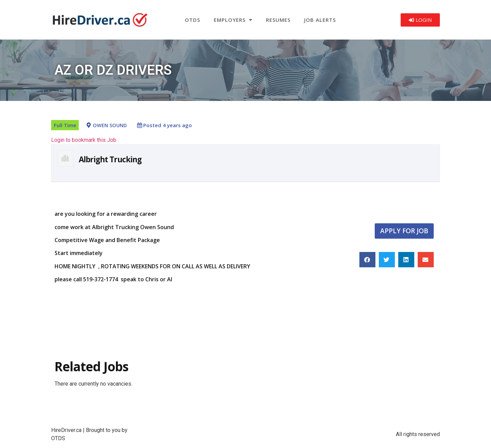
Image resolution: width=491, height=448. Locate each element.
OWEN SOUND (110, 125)
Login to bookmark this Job (84, 140)
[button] (367, 260)
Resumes (278, 20)
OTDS (192, 20)
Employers (233, 20)
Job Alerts (320, 20)
